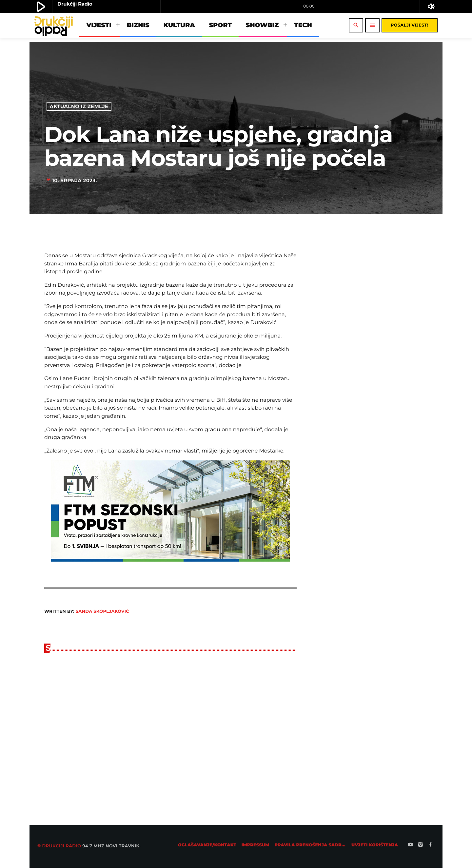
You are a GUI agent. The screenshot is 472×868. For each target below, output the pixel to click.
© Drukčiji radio (59, 846)
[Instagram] (421, 845)
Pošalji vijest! (410, 25)
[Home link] (54, 25)
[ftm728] (170, 560)
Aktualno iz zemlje (79, 106)
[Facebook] (430, 845)
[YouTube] (411, 845)
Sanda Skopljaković (102, 611)
